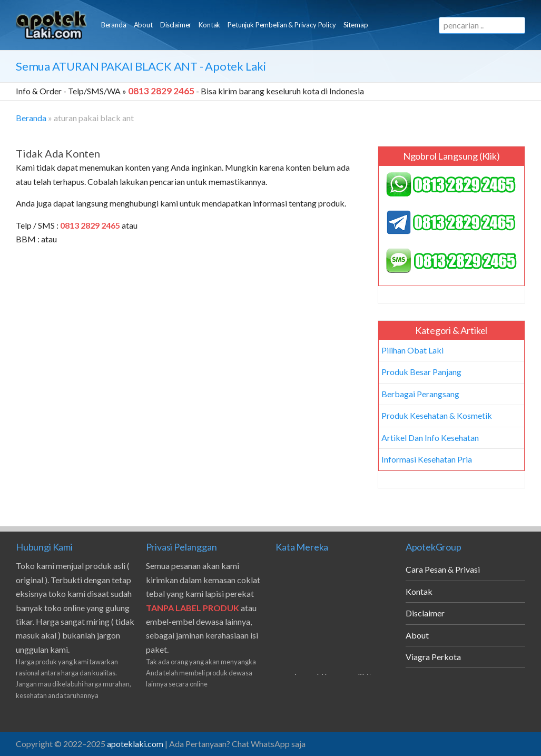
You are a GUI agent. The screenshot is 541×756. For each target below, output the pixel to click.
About (143, 25)
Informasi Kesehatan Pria (427, 459)
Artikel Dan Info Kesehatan (430, 438)
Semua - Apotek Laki (141, 66)
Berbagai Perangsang (420, 394)
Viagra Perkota (433, 657)
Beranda (114, 25)
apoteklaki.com (135, 744)
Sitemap (356, 25)
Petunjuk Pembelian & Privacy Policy (282, 25)
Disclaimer (176, 25)
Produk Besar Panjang (421, 372)
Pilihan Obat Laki (412, 350)
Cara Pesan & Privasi (443, 569)
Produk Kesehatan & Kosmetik (437, 415)
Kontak (209, 25)
